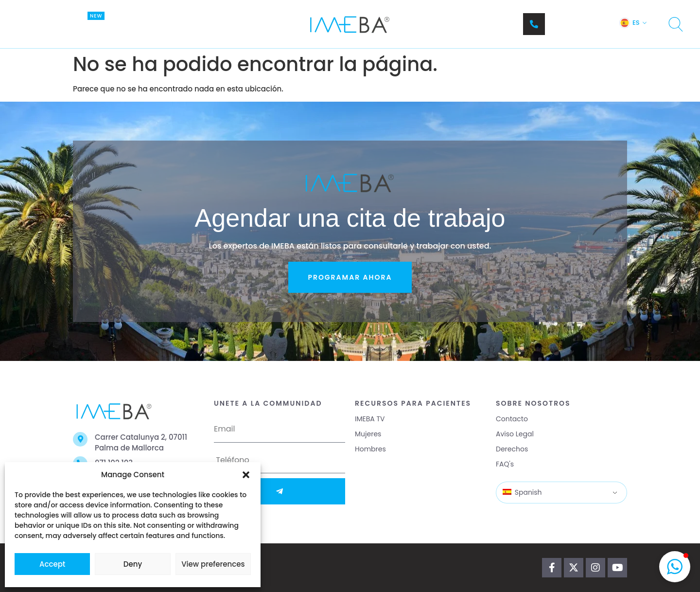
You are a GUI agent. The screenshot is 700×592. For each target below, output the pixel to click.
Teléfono (566, 19)
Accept (52, 564)
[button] (246, 475)
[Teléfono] (534, 24)
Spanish (522, 492)
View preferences (213, 564)
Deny (133, 564)
